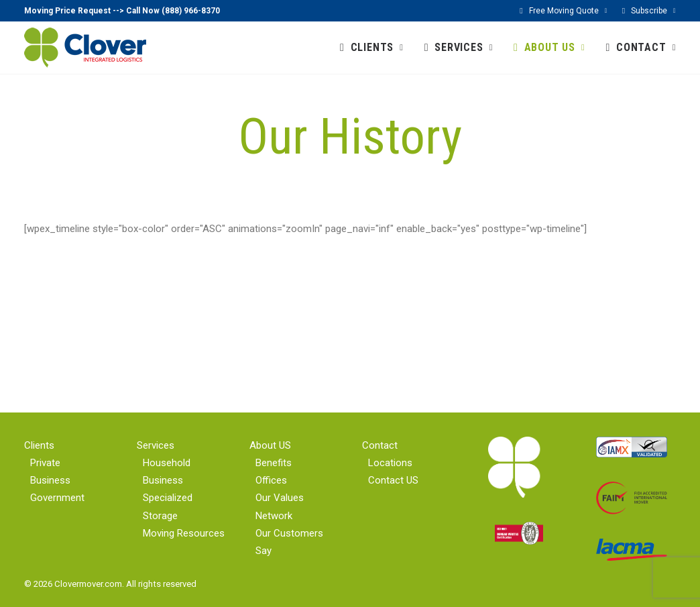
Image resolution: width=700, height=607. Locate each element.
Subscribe (653, 11)
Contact (380, 445)
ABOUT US (555, 47)
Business (50, 480)
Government (57, 498)
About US (270, 445)
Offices (271, 480)
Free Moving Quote (568, 11)
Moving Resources (184, 533)
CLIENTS (377, 47)
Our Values (280, 498)
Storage (160, 516)
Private (45, 463)
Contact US (393, 480)
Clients (39, 445)
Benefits (274, 463)
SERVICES (464, 47)
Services (156, 445)
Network (274, 516)
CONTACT (646, 47)
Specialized (168, 498)
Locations (390, 463)
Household (167, 463)
